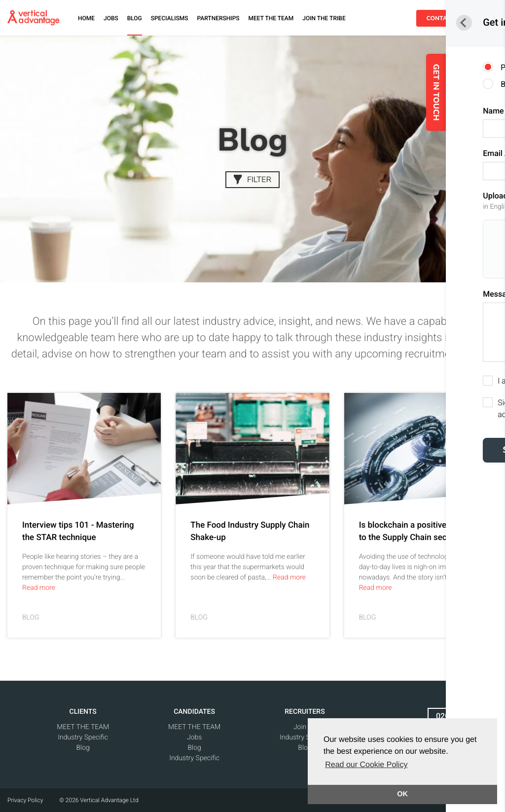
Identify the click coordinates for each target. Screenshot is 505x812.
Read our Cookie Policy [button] (366, 765)
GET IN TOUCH (481, 93)
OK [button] (402, 794)
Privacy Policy (25, 800)
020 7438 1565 (463, 716)
